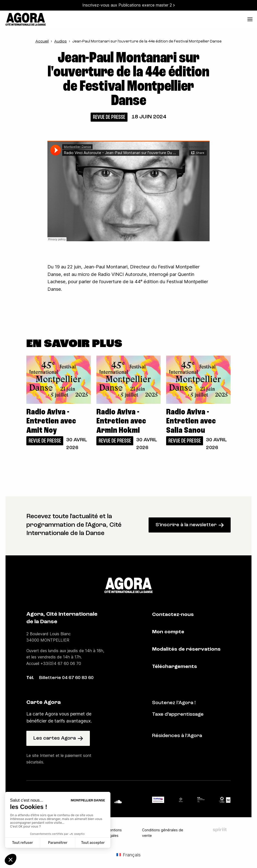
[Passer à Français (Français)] (128, 855)
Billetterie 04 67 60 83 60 (66, 678)
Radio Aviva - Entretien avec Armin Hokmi (121, 421)
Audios (60, 42)
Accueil (42, 42)
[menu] (250, 19)
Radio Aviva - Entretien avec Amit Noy (51, 421)
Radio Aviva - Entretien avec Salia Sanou (191, 421)
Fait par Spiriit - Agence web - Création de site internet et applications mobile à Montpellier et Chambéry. (220, 830)
